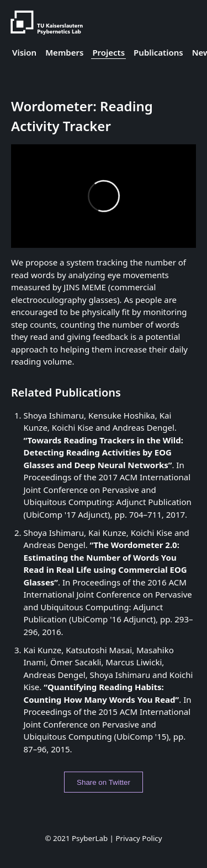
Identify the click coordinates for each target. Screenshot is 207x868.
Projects (108, 52)
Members (64, 52)
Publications (158, 52)
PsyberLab (90, 838)
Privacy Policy (139, 838)
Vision (24, 52)
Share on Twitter (104, 782)
